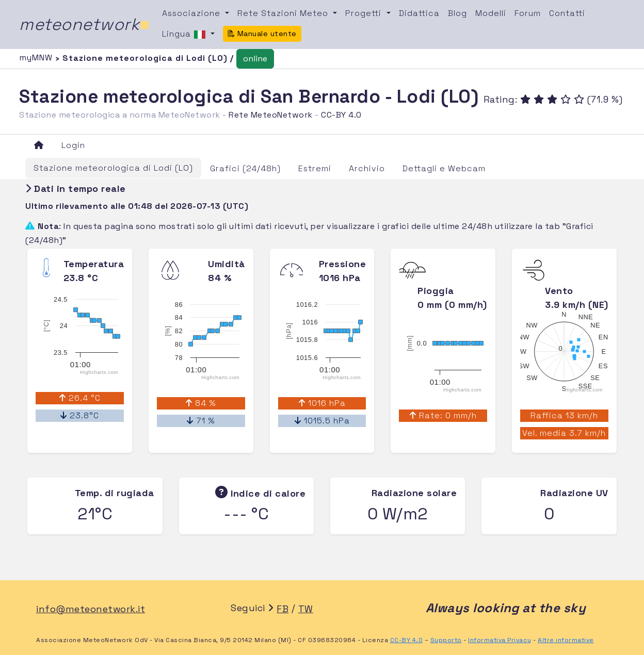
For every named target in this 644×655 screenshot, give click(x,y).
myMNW (37, 58)
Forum (528, 13)
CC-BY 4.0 (341, 115)
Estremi (315, 168)
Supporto (446, 640)
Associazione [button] (192, 13)
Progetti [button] (365, 13)
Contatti (567, 13)
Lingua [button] (185, 35)
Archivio (367, 168)
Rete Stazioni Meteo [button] (284, 13)
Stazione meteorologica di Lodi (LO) (113, 168)
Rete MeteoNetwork (271, 115)
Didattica (419, 13)
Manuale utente (262, 34)
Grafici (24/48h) (245, 168)
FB (283, 609)
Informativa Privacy (500, 640)
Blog (457, 13)
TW (306, 609)
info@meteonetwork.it (91, 609)
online (255, 59)
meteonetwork (84, 24)
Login (73, 145)
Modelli (491, 13)
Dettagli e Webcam (444, 168)
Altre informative (566, 640)
